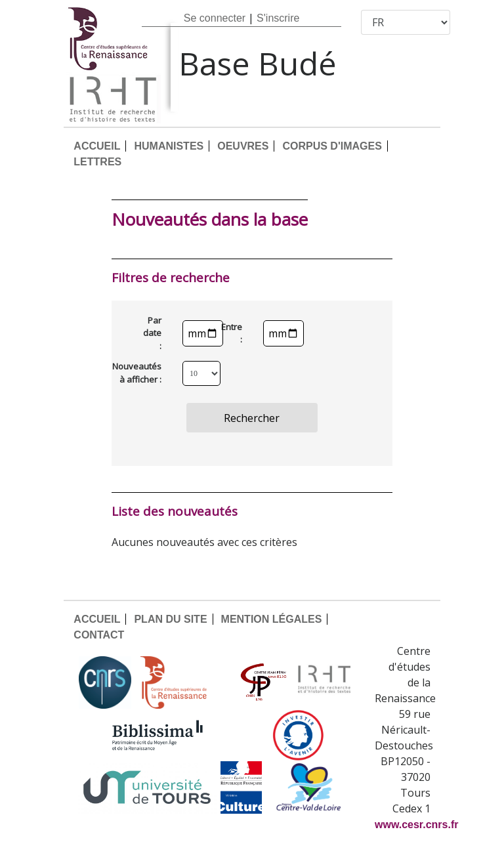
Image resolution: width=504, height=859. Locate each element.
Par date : (152, 333)
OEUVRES (243, 146)
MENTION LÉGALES (272, 619)
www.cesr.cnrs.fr (416, 825)
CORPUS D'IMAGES (332, 146)
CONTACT (99, 635)
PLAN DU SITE (170, 619)
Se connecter (215, 18)
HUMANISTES (169, 146)
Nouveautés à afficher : (146, 373)
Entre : (237, 333)
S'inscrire (278, 18)
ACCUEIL (97, 146)
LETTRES (97, 162)
